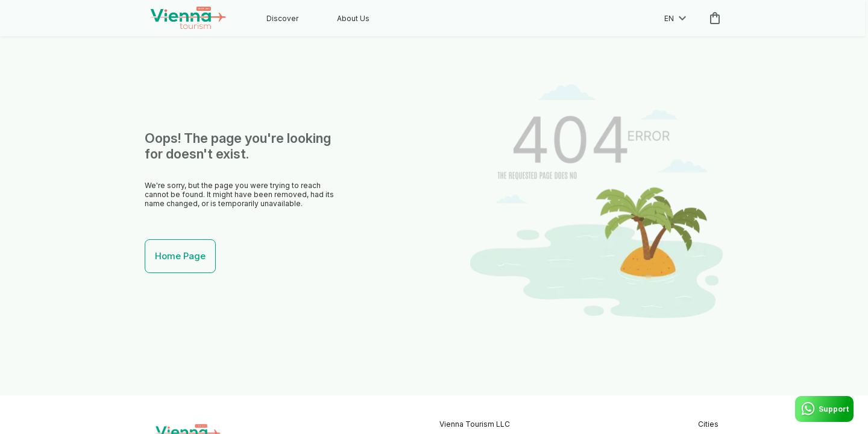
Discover (282, 18)
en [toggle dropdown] (675, 18)
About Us (353, 18)
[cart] (712, 18)
